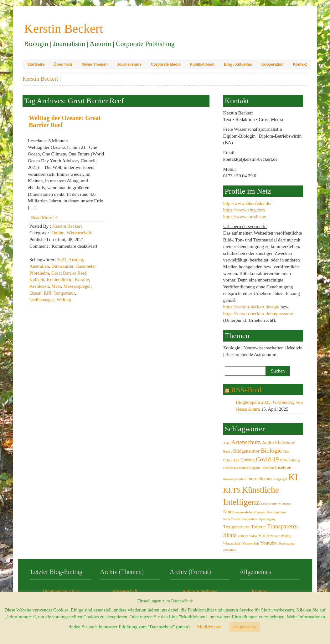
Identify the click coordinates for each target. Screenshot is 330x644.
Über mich (63, 64)
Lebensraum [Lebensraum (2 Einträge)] (269, 504)
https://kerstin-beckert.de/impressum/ (258, 314)
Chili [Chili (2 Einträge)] (286, 451)
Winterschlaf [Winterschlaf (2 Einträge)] (232, 543)
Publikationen (202, 64)
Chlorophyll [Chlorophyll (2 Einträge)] (231, 460)
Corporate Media (166, 64)
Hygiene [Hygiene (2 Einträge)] (255, 468)
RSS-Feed (246, 390)
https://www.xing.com (244, 210)
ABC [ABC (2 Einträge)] (227, 443)
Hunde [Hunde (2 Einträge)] (243, 468)
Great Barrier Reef (69, 273)
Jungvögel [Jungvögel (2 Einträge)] (280, 479)
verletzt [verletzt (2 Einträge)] (243, 536)
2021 (62, 260)
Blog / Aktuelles (238, 64)
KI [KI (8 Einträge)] (293, 477)
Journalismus (129, 64)
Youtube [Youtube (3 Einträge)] (268, 543)
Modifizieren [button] (209, 627)
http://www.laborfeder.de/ (247, 203)
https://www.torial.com (245, 217)
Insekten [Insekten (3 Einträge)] (283, 467)
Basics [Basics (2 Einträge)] (228, 451)
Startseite (36, 64)
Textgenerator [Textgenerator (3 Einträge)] (237, 527)
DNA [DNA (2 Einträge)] (284, 460)
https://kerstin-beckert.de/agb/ (251, 307)
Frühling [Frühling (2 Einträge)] (294, 460)
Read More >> (45, 217)
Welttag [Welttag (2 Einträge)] (286, 536)
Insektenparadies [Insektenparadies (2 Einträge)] (235, 479)
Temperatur (64, 293)
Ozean (35, 293)
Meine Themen (94, 64)
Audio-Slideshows (200, 591)
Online (58, 233)
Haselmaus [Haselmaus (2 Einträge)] (231, 468)
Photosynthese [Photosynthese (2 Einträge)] (276, 512)
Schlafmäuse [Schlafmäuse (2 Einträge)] (232, 519)
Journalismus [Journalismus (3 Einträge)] (259, 478)
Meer (56, 286)
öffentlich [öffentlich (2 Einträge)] (230, 550)
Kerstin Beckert (40, 79)
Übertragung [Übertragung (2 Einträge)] (286, 543)
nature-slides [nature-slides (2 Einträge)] (244, 512)
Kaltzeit (37, 280)
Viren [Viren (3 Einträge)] (264, 535)
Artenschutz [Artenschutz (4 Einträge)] (246, 442)
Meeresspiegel (77, 286)
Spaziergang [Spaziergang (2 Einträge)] (267, 519)
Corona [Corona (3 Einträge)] (247, 460)
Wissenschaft (79, 233)
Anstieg (76, 260)
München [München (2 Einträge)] (285, 504)
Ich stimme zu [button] (245, 627)
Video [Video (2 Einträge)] (253, 536)
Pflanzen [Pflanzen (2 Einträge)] (259, 512)
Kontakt (300, 64)
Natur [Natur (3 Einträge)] (229, 512)
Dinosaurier (62, 266)
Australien (39, 266)
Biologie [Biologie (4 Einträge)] (271, 451)
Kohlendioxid (60, 280)
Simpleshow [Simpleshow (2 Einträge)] (250, 519)
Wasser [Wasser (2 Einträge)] (275, 536)
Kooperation (273, 64)
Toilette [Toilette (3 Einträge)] (258, 527)
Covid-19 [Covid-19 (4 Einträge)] (267, 459)
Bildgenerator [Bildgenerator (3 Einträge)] (246, 451)
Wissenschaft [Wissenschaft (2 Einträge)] (250, 543)
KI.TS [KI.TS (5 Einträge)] (232, 490)
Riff (48, 293)
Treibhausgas (42, 300)
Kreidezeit (39, 286)
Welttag (64, 300)
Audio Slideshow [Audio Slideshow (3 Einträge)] (278, 442)
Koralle (82, 280)
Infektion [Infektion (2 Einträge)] (268, 468)
